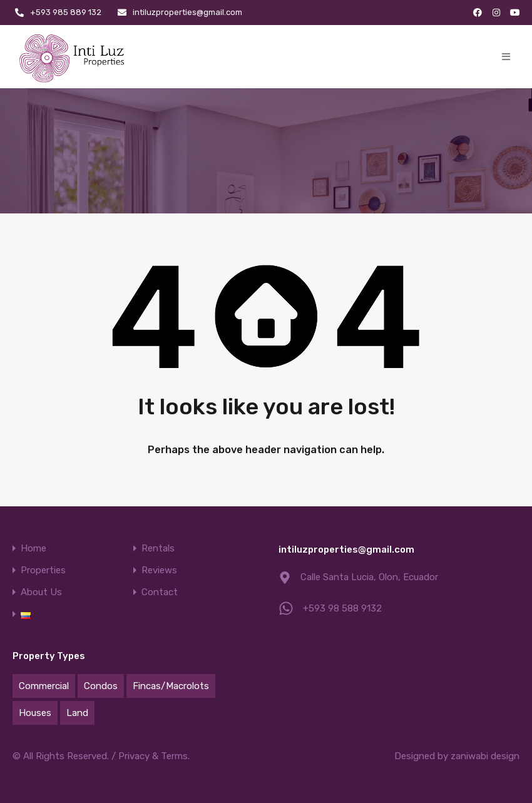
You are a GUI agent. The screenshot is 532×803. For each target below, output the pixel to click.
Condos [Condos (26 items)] (101, 686)
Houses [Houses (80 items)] (35, 713)
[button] (506, 57)
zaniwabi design (485, 756)
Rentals (158, 549)
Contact (160, 592)
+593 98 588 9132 (342, 608)
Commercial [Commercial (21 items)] (44, 686)
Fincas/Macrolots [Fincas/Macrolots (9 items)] (171, 686)
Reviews (159, 570)
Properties (43, 570)
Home (33, 549)
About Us (41, 592)
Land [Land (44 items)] (77, 713)
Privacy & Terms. (154, 756)
